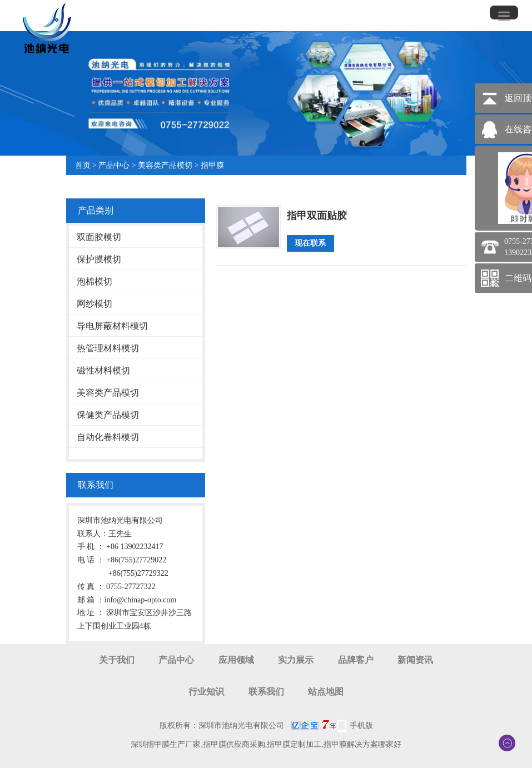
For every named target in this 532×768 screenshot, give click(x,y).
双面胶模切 (99, 237)
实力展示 (296, 660)
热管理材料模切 (108, 348)
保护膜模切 (99, 259)
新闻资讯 (415, 660)
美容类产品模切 (165, 165)
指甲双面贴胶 (317, 216)
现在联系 (310, 243)
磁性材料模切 (103, 370)
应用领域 (236, 660)
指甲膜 (212, 165)
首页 (83, 165)
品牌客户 (356, 660)
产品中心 (114, 165)
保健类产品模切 (108, 415)
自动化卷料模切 (108, 437)
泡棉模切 (95, 281)
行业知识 (206, 692)
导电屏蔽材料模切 (112, 326)
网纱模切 (95, 304)
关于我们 (117, 660)
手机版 (361, 725)
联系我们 (266, 692)
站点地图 (326, 692)
